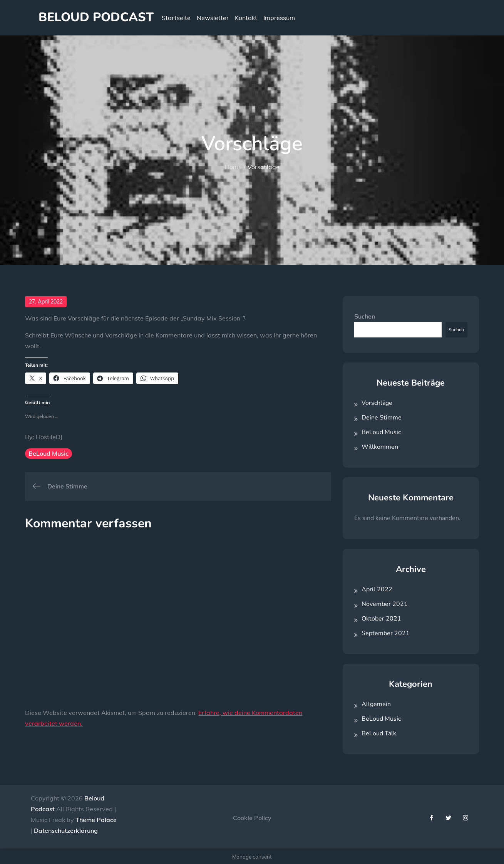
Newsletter (213, 18)
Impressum (279, 18)
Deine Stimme (382, 418)
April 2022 (377, 589)
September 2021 (386, 633)
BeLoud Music (49, 453)
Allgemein (376, 704)
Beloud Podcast (96, 17)
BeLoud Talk (379, 733)
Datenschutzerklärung (66, 830)
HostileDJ (49, 437)
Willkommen (380, 447)
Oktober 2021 (381, 619)
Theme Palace (96, 820)
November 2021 (385, 604)
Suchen (365, 317)
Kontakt (246, 18)
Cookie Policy (252, 818)
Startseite (176, 18)
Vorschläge (377, 403)
